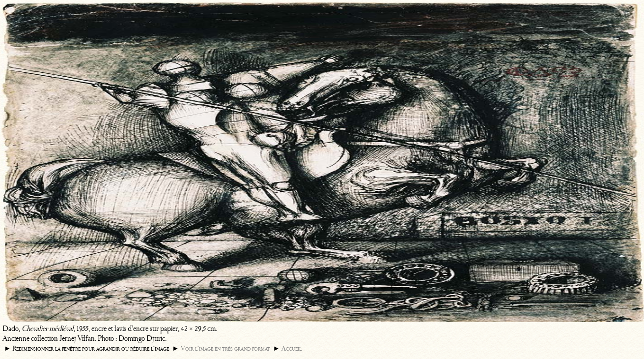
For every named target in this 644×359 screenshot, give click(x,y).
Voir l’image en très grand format (225, 348)
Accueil (292, 348)
